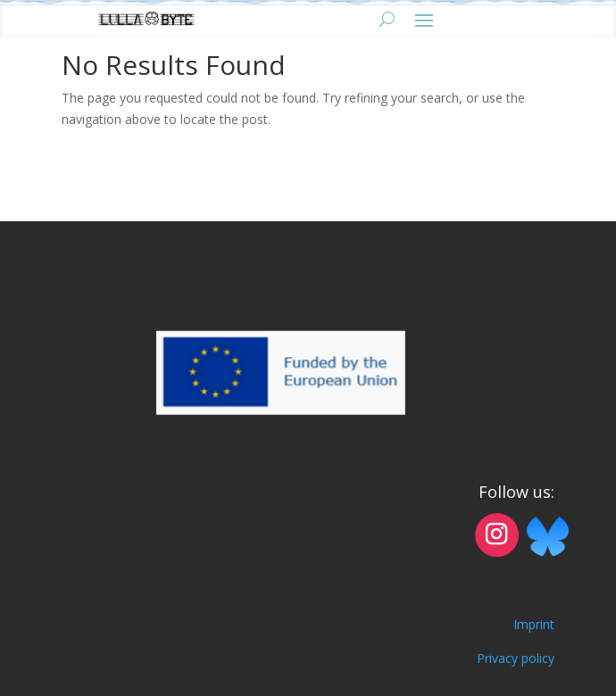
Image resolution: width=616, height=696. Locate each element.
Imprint (534, 624)
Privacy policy (516, 658)
